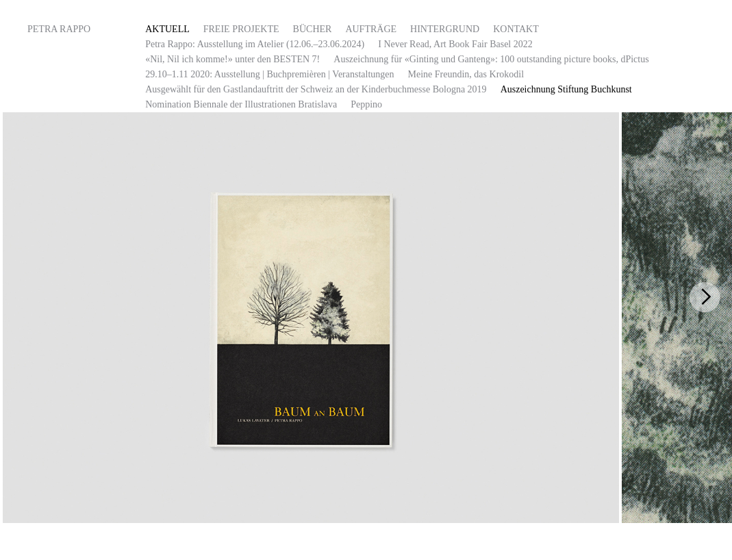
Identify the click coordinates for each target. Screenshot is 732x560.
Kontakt (516, 29)
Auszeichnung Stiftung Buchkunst (566, 89)
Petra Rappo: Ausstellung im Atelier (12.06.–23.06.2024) (255, 44)
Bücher (313, 29)
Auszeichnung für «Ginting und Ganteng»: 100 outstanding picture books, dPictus (491, 59)
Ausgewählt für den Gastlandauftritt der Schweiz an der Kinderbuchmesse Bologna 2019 (316, 89)
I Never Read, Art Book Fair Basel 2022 (455, 44)
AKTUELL (167, 29)
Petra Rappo (59, 29)
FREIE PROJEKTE (241, 29)
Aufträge (371, 29)
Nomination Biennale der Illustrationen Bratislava (241, 104)
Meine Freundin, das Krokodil (466, 74)
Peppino (366, 104)
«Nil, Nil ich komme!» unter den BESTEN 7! (232, 59)
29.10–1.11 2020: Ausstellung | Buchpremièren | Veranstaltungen (269, 74)
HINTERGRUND (445, 29)
